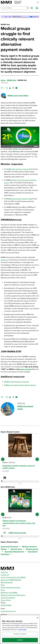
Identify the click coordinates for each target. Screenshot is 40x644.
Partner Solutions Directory (11, 588)
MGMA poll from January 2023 (20, 169)
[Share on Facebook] (13, 88)
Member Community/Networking (13, 595)
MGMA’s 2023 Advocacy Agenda (17, 382)
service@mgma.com (8, 611)
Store (3, 585)
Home (3, 80)
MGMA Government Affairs (18, 96)
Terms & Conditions (8, 598)
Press (3, 590)
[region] (20, 629)
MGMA (17, 149)
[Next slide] (37, 459)
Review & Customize (20, 634)
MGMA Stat (12, 80)
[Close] (37, 618)
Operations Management (14, 552)
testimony (4, 260)
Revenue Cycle (16, 549)
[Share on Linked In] (10, 88)
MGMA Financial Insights (17, 533)
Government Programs (10, 547)
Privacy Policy (6, 600)
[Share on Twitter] (7, 88)
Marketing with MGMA (9, 593)
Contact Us (5, 575)
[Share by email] (16, 88)
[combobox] (13, 8)
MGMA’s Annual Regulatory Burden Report (20, 385)
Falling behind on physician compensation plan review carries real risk (19, 523)
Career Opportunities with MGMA (13, 577)
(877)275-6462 (6, 605)
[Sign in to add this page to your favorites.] (2, 88)
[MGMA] (11, 3)
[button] (32, 8)
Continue (20, 640)
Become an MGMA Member (11, 580)
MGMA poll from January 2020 (19, 199)
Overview (4, 572)
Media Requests (7, 582)
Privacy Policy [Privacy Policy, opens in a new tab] (22, 630)
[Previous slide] (3, 459)
